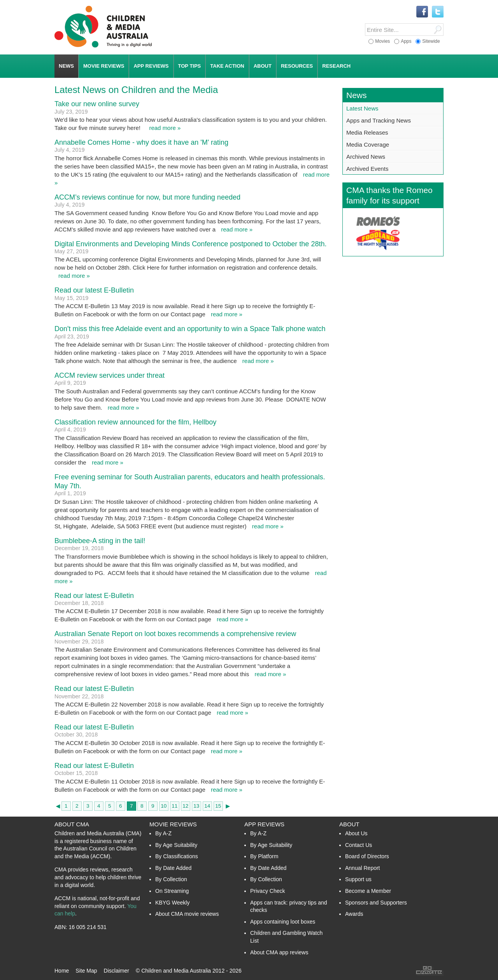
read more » (165, 128)
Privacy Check (267, 891)
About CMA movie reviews (187, 914)
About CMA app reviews (279, 952)
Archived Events (367, 169)
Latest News (362, 108)
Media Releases (367, 132)
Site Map (86, 971)
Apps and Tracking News (379, 120)
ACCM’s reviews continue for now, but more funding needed (147, 197)
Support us (358, 879)
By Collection (171, 879)
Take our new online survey (97, 104)
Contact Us (359, 845)
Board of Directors (367, 856)
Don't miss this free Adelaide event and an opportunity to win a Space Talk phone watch (190, 329)
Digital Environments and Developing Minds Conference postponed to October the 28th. (190, 244)
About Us (356, 833)
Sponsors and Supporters (376, 903)
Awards (354, 914)
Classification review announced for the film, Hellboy (135, 422)
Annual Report (363, 868)
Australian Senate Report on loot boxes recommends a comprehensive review (175, 634)
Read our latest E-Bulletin (94, 290)
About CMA (72, 824)
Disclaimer (117, 971)
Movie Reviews (173, 824)
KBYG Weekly (172, 903)
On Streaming (172, 891)
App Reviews (264, 824)
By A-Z (163, 833)
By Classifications (177, 856)
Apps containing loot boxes (283, 922)
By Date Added (173, 868)
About (349, 824)
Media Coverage (368, 145)
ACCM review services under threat (110, 375)
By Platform (264, 856)
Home (62, 971)
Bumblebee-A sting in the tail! (100, 541)
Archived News (366, 157)
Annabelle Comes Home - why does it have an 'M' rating (141, 142)
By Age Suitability (176, 845)
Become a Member (368, 891)
